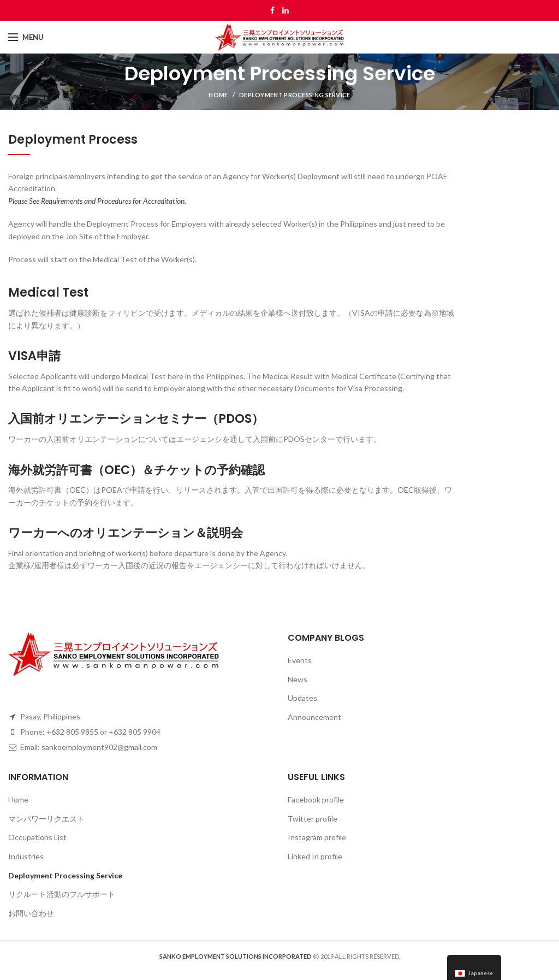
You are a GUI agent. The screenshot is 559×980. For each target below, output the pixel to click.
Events (300, 660)
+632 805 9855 (72, 732)
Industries (26, 856)
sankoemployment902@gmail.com (99, 747)
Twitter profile (313, 819)
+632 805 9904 (135, 732)
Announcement (314, 717)
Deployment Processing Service (65, 875)
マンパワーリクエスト (46, 819)
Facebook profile (316, 799)
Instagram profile (317, 837)
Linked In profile (315, 856)
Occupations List (37, 837)
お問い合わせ (31, 913)
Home (218, 95)
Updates (302, 698)
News (298, 679)
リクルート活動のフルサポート (62, 894)
